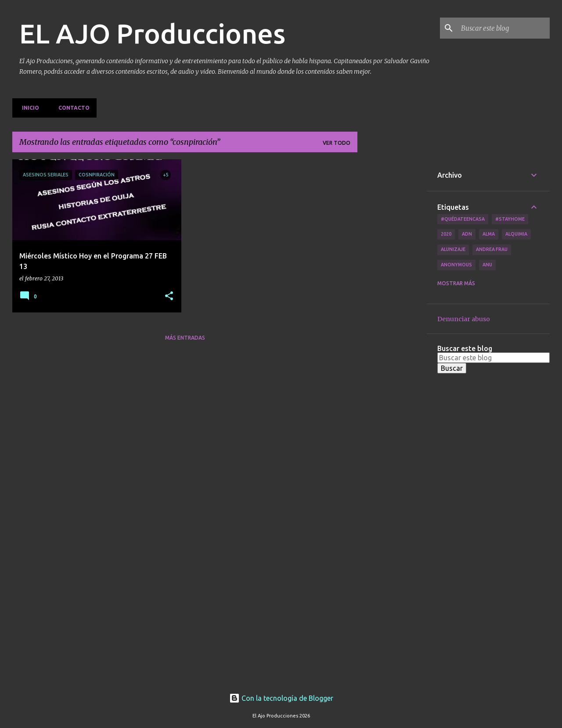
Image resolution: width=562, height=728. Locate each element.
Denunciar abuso (464, 319)
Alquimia (516, 234)
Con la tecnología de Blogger (281, 698)
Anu (487, 265)
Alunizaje (453, 249)
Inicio (28, 108)
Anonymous (456, 265)
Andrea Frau (492, 249)
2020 (446, 234)
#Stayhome (510, 219)
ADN (467, 234)
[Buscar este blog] (504, 28)
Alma (489, 234)
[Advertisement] (392, 291)
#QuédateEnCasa (463, 219)
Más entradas (185, 338)
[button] (169, 296)
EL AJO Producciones (152, 33)
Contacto (71, 108)
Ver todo (337, 143)
